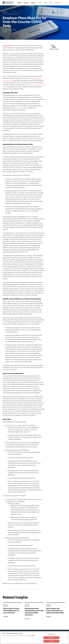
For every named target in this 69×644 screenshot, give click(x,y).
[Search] (56, 3)
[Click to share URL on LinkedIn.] (55, 47)
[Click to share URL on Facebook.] (54, 47)
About (41, 3)
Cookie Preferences (51, 634)
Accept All (51, 641)
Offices (45, 3)
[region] (34, 638)
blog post (19, 108)
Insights (33, 3)
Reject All (51, 638)
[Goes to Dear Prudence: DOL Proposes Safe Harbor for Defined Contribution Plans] (49, 617)
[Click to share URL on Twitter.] (52, 47)
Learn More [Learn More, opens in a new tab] (33, 635)
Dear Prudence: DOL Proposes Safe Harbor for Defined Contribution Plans (55, 611)
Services (26, 3)
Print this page (55, 49)
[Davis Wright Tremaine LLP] (8, 3)
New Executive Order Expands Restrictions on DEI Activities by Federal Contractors (34, 612)
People (19, 3)
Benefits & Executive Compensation (11, 14)
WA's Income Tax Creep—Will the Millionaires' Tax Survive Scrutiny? (12, 611)
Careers (51, 3)
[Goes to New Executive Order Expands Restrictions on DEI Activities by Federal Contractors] (27, 619)
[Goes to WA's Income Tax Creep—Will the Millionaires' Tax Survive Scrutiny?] (6, 617)
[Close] (67, 637)
